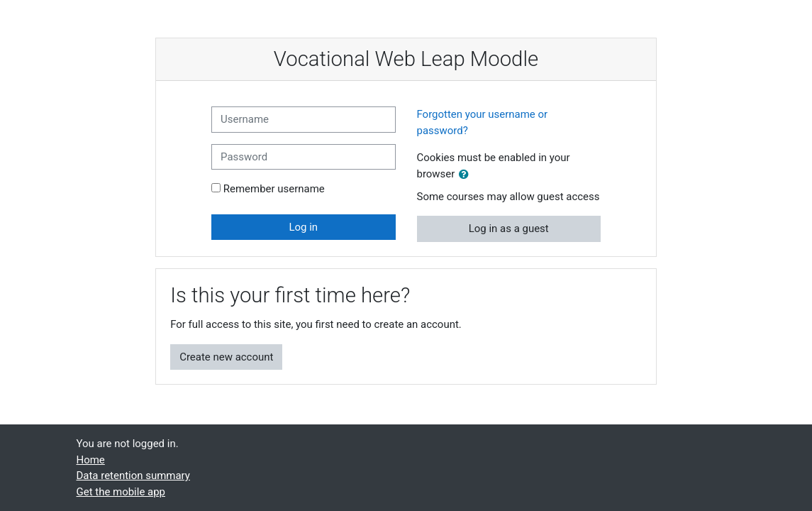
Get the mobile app (121, 492)
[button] (467, 175)
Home (91, 460)
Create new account (226, 357)
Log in (303, 227)
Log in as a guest (509, 229)
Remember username (274, 189)
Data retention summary (133, 476)
